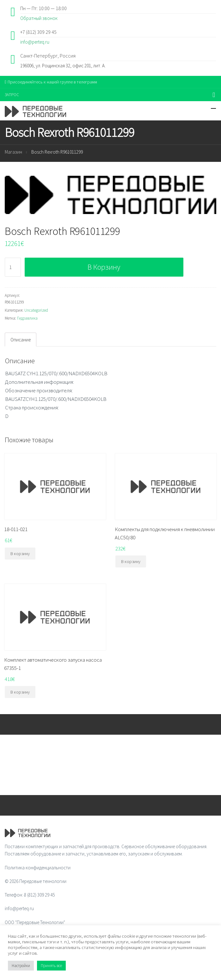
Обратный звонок (39, 18)
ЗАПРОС (12, 95)
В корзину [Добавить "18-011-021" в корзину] (20, 554)
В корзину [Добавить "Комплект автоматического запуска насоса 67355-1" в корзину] (20, 692)
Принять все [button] (51, 966)
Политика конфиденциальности (38, 868)
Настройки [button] (21, 966)
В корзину (104, 267)
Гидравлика (27, 318)
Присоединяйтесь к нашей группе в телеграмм (51, 82)
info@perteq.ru (35, 42)
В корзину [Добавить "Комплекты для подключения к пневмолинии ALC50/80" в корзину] (131, 561)
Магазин (13, 152)
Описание (21, 340)
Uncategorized (36, 310)
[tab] (21, 340)
